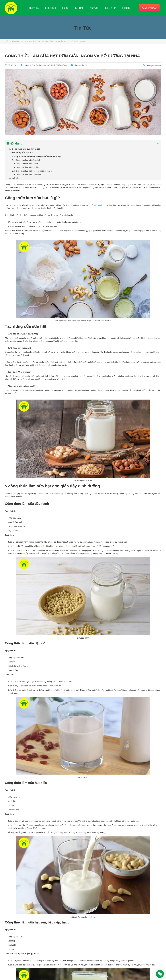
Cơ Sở (67, 8)
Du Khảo (80, 8)
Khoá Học (52, 8)
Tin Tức (95, 8)
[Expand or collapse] (158, 144)
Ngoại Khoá (111, 8)
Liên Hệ (126, 8)
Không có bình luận (152, 66)
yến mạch (98, 205)
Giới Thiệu (35, 8)
